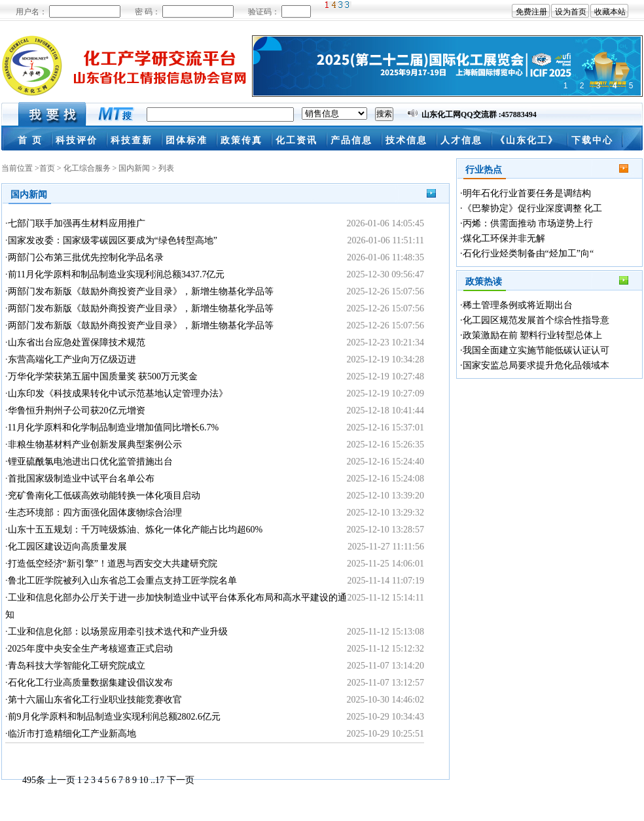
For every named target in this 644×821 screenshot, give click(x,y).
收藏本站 (610, 12)
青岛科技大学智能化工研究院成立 (77, 666)
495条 (34, 780)
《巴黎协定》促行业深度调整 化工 (533, 208)
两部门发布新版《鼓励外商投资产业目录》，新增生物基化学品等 (141, 291)
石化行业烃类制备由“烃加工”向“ (528, 253)
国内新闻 (134, 168)
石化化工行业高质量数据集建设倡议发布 (90, 683)
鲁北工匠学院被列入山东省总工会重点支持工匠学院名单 (122, 581)
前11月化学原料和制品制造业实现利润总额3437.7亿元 (116, 274)
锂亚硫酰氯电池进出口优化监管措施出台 (90, 462)
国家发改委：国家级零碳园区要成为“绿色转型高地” (113, 240)
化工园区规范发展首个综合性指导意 (536, 320)
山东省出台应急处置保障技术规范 (77, 342)
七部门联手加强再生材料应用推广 (77, 223)
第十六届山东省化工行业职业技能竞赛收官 (95, 700)
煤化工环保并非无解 (504, 238)
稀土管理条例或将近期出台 (518, 305)
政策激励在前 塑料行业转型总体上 (533, 335)
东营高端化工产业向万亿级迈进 (72, 359)
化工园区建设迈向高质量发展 (67, 547)
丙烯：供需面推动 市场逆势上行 (528, 223)
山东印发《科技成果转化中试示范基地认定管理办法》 (118, 393)
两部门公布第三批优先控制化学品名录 (86, 257)
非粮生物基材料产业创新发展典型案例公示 (95, 445)
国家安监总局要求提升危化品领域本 (536, 365)
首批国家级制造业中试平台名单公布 (81, 479)
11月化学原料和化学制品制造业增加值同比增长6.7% (114, 428)
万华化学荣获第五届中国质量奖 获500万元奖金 (103, 376)
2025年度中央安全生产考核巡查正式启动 (90, 649)
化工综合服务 (87, 168)
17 (160, 780)
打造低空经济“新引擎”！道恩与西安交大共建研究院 (113, 564)
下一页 (181, 780)
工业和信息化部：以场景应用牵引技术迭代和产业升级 (118, 632)
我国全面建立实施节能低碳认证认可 (536, 350)
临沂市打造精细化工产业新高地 (72, 734)
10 (144, 780)
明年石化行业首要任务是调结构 (527, 193)
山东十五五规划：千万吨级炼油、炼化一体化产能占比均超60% (135, 530)
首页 (47, 168)
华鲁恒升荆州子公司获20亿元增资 (77, 410)
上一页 (62, 780)
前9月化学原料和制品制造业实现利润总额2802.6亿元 (115, 717)
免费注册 (531, 12)
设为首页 (571, 12)
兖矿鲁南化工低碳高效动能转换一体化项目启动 (104, 496)
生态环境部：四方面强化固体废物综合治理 (95, 513)
